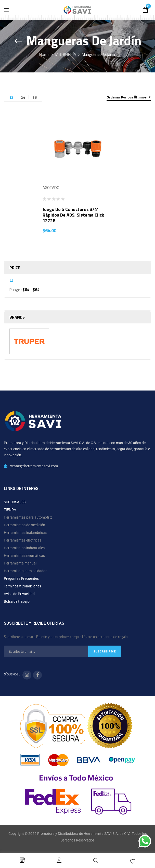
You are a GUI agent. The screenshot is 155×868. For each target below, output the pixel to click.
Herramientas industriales (24, 548)
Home (44, 54)
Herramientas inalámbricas (25, 533)
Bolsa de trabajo (17, 601)
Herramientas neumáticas (24, 556)
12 (11, 97)
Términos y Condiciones (22, 586)
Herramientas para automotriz (28, 517)
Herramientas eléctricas (23, 540)
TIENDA (10, 510)
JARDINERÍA (66, 54)
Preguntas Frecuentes (21, 578)
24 (23, 97)
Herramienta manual (20, 563)
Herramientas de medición (24, 525)
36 (35, 97)
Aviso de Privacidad (19, 594)
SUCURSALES (15, 502)
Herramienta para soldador (25, 571)
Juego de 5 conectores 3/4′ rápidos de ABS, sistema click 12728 (73, 215)
